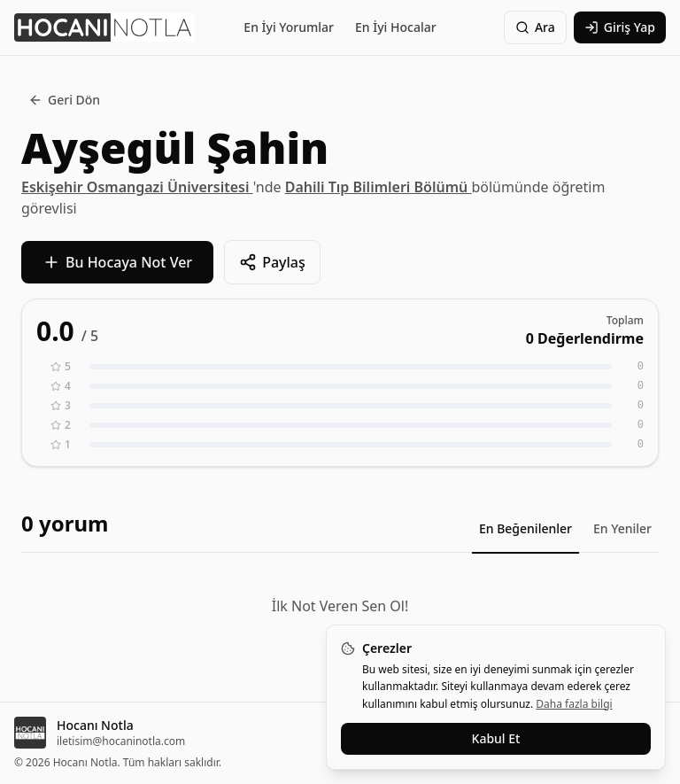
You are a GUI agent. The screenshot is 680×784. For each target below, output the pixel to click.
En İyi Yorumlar (289, 27)
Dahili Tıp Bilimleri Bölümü (379, 187)
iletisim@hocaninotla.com (121, 741)
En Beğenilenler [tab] (525, 528)
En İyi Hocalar (396, 27)
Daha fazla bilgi (574, 704)
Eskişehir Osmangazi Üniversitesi (137, 187)
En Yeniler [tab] (622, 528)
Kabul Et (496, 738)
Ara (535, 27)
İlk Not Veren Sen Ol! (340, 606)
